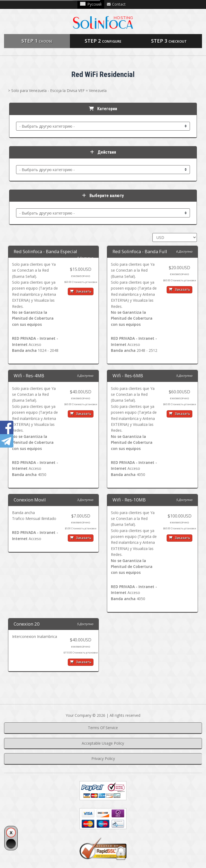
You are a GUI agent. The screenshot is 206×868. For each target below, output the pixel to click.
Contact (116, 4)
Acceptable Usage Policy (103, 743)
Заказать (81, 291)
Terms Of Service (103, 728)
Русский (91, 4)
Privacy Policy (103, 758)
